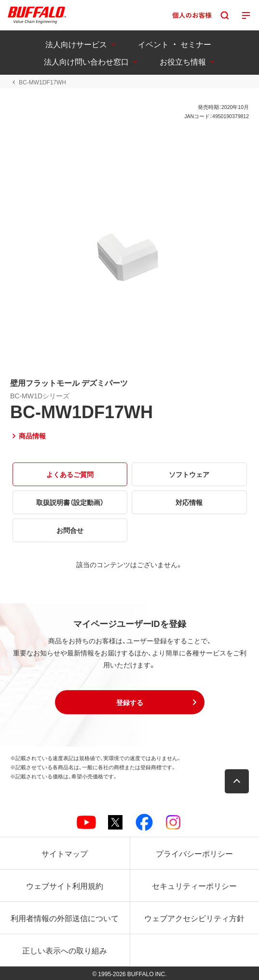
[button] (130, 702)
